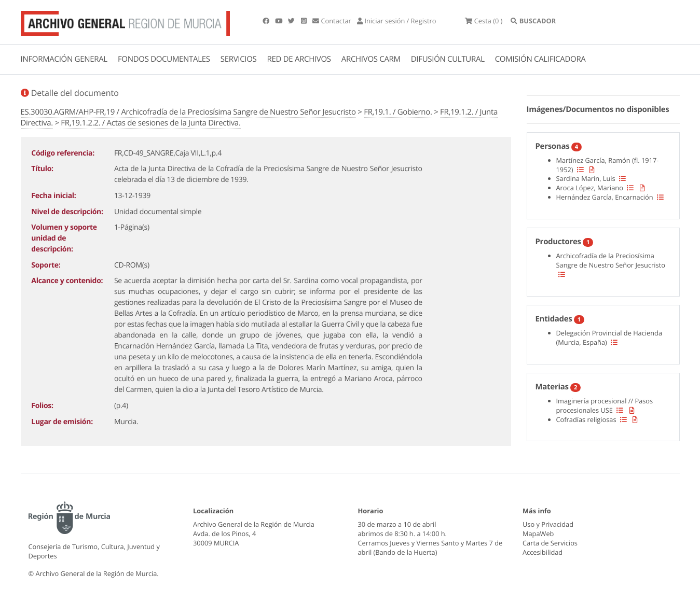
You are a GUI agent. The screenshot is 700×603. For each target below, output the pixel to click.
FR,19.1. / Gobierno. (398, 112)
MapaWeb (538, 534)
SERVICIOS (239, 59)
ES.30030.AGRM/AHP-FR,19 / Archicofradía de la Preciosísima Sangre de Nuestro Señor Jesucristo (188, 112)
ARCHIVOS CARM (371, 59)
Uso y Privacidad (548, 524)
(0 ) (484, 21)
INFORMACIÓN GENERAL (64, 59)
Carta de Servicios (550, 543)
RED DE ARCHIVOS (299, 59)
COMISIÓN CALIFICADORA (540, 59)
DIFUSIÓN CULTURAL (448, 59)
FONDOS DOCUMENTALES (164, 59)
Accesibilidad (543, 552)
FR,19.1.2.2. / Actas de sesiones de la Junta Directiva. (150, 123)
